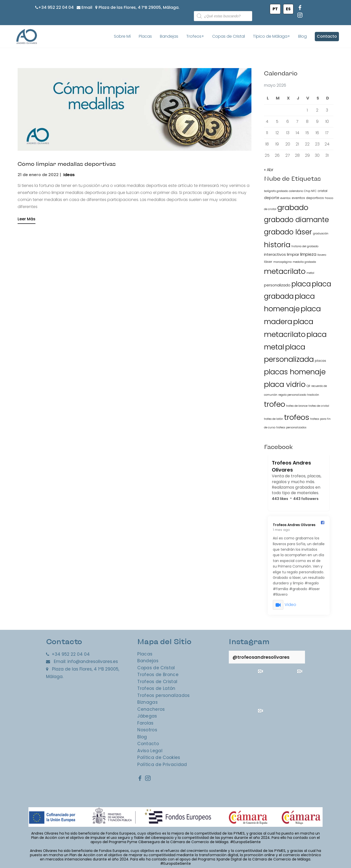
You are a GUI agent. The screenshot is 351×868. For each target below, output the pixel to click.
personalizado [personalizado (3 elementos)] (277, 285)
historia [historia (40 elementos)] (277, 245)
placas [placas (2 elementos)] (320, 361)
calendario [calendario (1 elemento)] (296, 191)
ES (288, 9)
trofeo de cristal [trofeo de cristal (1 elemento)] (319, 406)
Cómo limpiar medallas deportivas (74, 163)
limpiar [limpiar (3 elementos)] (293, 254)
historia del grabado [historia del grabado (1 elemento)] (305, 246)
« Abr (269, 170)
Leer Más (27, 219)
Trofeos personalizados (163, 695)
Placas (145, 36)
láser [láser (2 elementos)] (268, 262)
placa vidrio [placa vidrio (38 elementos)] (285, 385)
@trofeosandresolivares (261, 657)
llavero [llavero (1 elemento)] (322, 255)
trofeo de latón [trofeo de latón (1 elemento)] (274, 419)
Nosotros (147, 730)
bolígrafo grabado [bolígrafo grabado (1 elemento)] (276, 191)
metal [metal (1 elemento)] (310, 273)
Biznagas (147, 702)
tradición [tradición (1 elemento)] (313, 395)
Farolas (145, 723)
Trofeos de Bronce (158, 675)
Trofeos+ (195, 36)
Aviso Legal (150, 751)
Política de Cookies (159, 757)
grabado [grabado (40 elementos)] (293, 208)
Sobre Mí (122, 36)
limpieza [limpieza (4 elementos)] (308, 254)
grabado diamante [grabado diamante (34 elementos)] (296, 220)
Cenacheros (151, 709)
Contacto (327, 36)
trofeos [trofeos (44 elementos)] (297, 417)
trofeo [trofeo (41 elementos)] (275, 404)
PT (275, 9)
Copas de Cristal (229, 36)
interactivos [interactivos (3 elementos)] (275, 254)
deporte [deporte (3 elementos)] (272, 198)
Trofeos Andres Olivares (291, 467)
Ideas (69, 175)
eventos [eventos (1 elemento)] (286, 198)
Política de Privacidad (162, 764)
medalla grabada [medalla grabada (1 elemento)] (304, 262)
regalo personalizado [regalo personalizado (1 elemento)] (292, 395)
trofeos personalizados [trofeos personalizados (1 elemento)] (291, 427)
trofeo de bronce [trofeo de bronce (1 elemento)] (297, 406)
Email (87, 7)
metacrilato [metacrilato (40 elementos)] (285, 272)
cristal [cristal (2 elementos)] (322, 191)
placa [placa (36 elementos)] (301, 284)
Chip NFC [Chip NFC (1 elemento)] (310, 191)
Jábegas (147, 716)
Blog (302, 36)
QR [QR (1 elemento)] (308, 386)
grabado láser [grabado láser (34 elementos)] (288, 232)
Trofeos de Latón (156, 688)
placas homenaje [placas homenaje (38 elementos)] (295, 372)
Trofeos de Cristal (157, 682)
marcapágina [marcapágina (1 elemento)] (282, 262)
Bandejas (169, 36)
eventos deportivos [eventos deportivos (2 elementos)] (308, 198)
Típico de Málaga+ (272, 36)
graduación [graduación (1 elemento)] (321, 234)
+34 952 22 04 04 (56, 7)
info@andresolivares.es (93, 662)
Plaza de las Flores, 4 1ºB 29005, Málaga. (139, 7)
